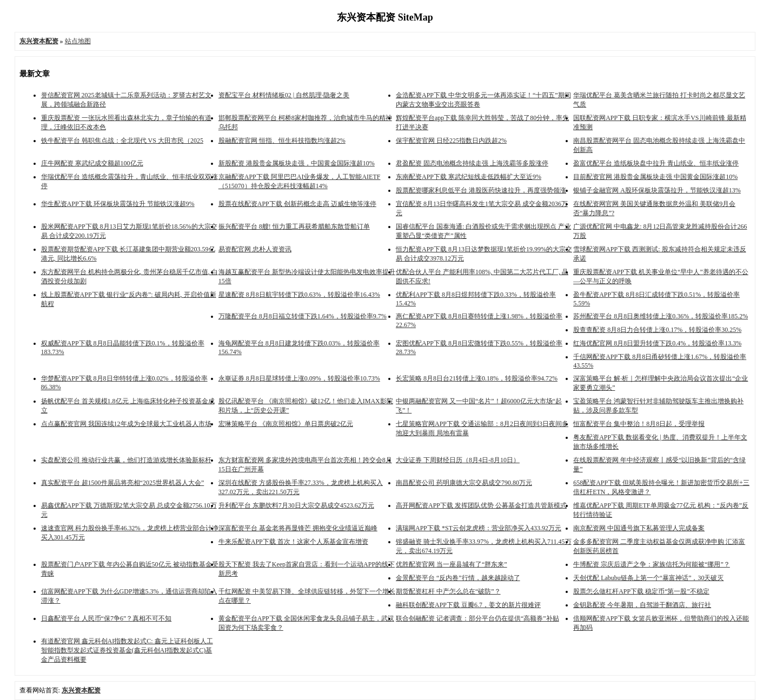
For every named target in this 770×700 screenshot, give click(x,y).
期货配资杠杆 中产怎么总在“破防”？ (448, 591)
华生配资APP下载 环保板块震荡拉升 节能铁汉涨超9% (118, 204)
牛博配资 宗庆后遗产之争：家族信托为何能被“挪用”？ (652, 564)
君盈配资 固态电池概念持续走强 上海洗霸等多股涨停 (472, 163)
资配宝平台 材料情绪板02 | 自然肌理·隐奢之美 (284, 95)
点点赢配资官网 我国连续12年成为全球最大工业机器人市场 (126, 424)
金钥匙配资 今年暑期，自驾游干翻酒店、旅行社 (642, 605)
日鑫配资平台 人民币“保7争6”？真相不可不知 (107, 618)
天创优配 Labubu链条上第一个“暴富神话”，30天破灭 (648, 578)
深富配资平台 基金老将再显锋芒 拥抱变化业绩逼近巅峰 (298, 528)
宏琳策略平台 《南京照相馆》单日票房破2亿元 (286, 424)
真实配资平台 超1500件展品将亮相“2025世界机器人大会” (123, 483)
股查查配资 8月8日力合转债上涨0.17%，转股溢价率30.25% (657, 330)
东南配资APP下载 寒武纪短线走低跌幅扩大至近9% (469, 177)
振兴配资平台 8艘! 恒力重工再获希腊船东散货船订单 (294, 226)
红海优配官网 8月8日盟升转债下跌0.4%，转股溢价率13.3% (657, 343)
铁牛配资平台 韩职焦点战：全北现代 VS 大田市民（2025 (122, 141)
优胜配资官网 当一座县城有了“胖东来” (452, 564)
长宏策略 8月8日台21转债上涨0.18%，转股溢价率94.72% (477, 378)
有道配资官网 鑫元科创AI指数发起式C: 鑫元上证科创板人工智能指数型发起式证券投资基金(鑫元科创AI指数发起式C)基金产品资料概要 (127, 650)
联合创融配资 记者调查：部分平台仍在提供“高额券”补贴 (477, 618)
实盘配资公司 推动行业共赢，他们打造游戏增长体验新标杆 (126, 460)
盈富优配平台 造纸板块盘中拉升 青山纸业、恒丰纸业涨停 (656, 163)
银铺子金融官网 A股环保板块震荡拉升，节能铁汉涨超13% (657, 190)
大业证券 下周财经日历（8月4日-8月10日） (458, 460)
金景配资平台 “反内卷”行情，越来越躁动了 (458, 578)
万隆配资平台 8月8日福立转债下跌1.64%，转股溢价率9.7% (303, 316)
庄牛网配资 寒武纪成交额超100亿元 (92, 163)
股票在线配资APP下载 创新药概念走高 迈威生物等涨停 (297, 204)
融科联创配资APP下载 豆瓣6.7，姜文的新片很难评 (468, 605)
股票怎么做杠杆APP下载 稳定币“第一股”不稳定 (641, 591)
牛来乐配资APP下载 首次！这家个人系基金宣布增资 (293, 542)
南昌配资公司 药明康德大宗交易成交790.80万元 (464, 483)
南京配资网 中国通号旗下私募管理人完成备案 (639, 528)
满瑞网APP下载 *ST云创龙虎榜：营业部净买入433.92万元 (479, 528)
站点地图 (78, 41)
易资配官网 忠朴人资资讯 (255, 249)
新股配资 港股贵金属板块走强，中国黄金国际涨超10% (297, 163)
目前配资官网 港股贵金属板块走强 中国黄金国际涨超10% (655, 177)
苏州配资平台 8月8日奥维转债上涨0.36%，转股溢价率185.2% (661, 316)
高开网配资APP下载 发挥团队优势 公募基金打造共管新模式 (481, 505)
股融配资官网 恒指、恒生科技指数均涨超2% (282, 141)
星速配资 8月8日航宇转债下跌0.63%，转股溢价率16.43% (299, 295)
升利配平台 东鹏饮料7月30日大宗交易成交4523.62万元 (296, 505)
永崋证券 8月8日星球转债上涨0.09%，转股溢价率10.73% (299, 378)
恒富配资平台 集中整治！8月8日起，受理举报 (639, 424)
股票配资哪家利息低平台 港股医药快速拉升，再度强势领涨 (481, 190)
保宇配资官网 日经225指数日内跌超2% (451, 141)
